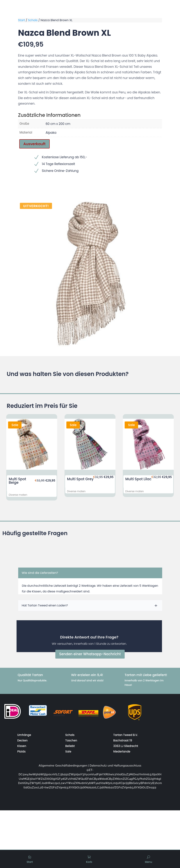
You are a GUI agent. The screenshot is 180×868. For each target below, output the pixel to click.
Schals (33, 20)
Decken (22, 740)
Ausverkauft (34, 144)
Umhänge (24, 735)
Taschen (71, 740)
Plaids (21, 751)
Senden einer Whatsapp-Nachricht (90, 654)
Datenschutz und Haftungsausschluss (115, 765)
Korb (89, 862)
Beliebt (70, 746)
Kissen (22, 746)
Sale (68, 751)
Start (22, 20)
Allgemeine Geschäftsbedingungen (63, 765)
